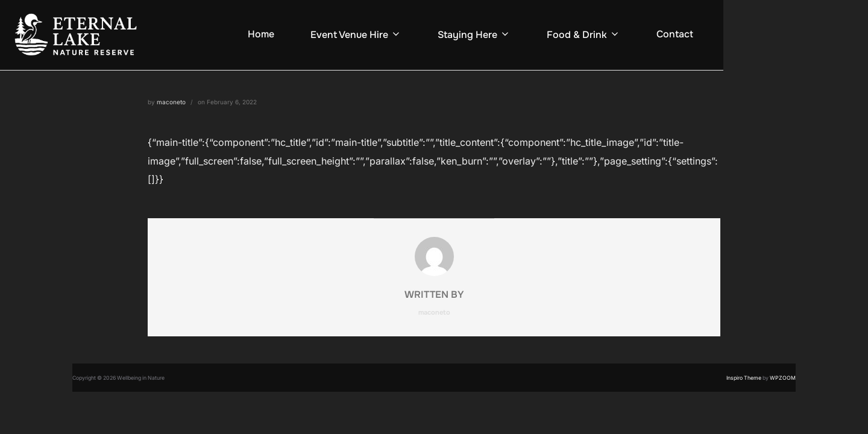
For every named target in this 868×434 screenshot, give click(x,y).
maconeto (171, 102)
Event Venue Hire (356, 35)
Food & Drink (583, 35)
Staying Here (474, 35)
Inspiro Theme (744, 378)
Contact (675, 34)
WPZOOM (783, 378)
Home (261, 34)
